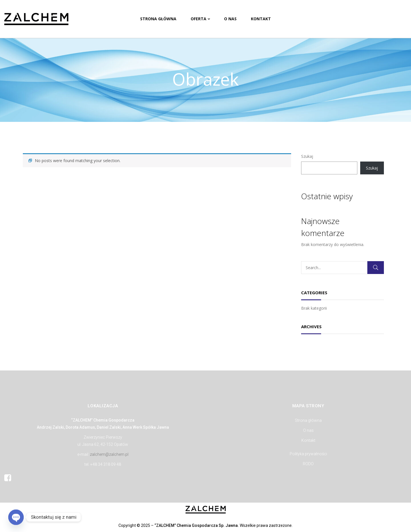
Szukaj (307, 156)
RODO (308, 464)
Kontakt (308, 440)
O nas (308, 430)
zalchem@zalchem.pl (109, 454)
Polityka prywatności (308, 454)
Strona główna (308, 420)
